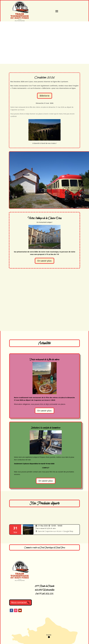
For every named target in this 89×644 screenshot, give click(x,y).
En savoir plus (44, 261)
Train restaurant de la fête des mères (46, 528)
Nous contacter (19, 602)
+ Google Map (67, 531)
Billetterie (45, 96)
